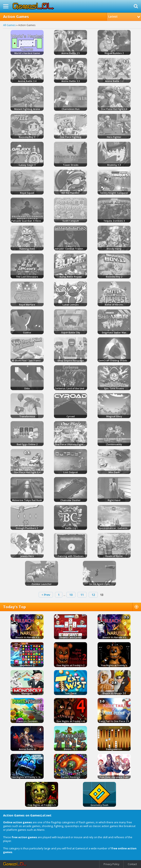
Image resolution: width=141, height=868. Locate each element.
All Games (9, 25)
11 (82, 595)
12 (93, 595)
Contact (132, 864)
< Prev (46, 595)
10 (71, 595)
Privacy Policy (111, 864)
